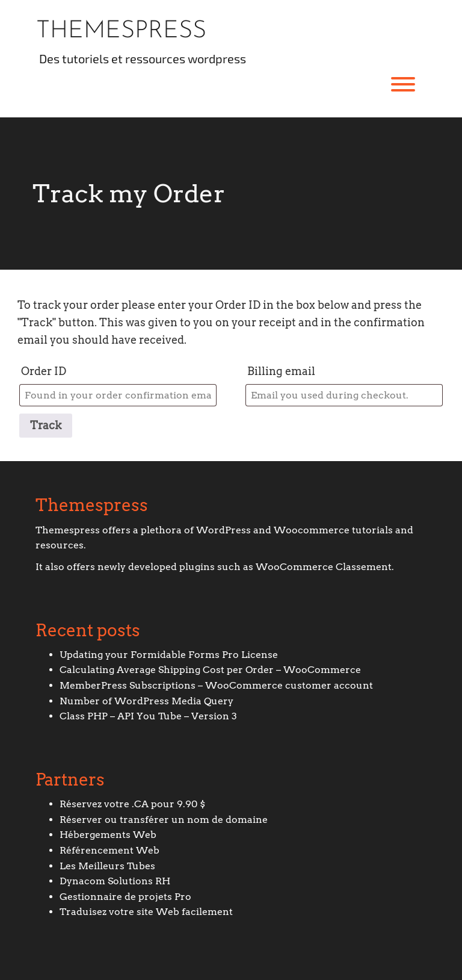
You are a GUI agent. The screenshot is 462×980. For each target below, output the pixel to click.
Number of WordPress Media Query (146, 701)
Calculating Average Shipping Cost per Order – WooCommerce (210, 670)
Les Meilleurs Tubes (107, 866)
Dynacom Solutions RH (115, 881)
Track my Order (129, 194)
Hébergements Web (108, 835)
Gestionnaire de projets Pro (125, 897)
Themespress (121, 31)
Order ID (44, 371)
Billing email (281, 371)
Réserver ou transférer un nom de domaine (164, 820)
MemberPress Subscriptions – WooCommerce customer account (216, 685)
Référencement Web (109, 850)
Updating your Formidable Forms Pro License (169, 655)
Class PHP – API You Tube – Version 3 (148, 716)
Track (46, 425)
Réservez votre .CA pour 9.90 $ (132, 804)
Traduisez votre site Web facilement (146, 912)
